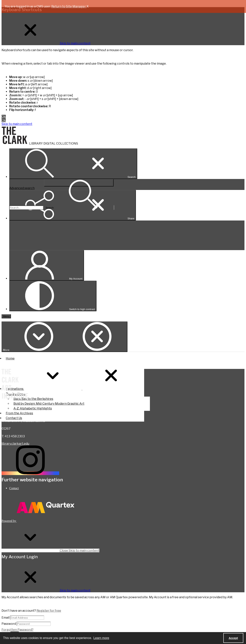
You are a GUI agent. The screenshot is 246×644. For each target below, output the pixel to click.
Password (9, 624)
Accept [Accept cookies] (233, 638)
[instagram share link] (30, 473)
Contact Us (14, 418)
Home (10, 358)
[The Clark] (15, 144)
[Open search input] (73, 164)
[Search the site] (26, 208)
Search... (9, 179)
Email (5, 618)
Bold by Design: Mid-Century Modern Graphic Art (49, 404)
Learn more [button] (101, 638)
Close (50, 550)
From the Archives (19, 413)
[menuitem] (127, 488)
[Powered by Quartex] (38, 521)
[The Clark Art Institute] (15, 384)
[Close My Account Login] (46, 590)
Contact (14, 488)
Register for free (49, 611)
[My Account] (47, 265)
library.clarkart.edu (15, 444)
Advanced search (22, 188)
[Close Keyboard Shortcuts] (46, 43)
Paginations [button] (73, 389)
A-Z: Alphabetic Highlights (33, 408)
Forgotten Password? (17, 630)
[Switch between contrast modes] (53, 296)
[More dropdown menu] (64, 337)
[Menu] (6, 316)
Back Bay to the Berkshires (33, 399)
